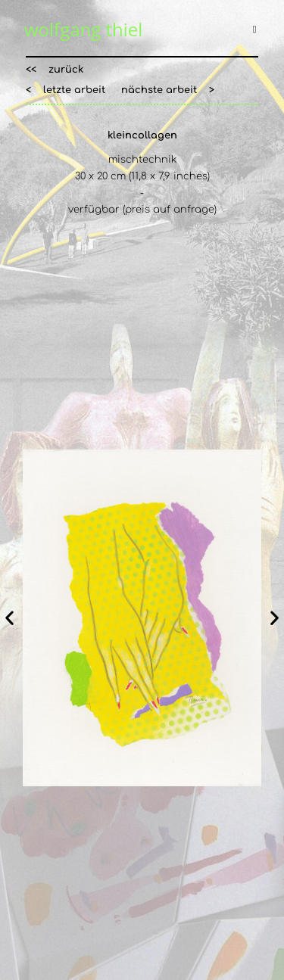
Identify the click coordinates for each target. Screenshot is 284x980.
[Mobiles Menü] (257, 30)
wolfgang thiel (83, 29)
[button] (55, 70)
